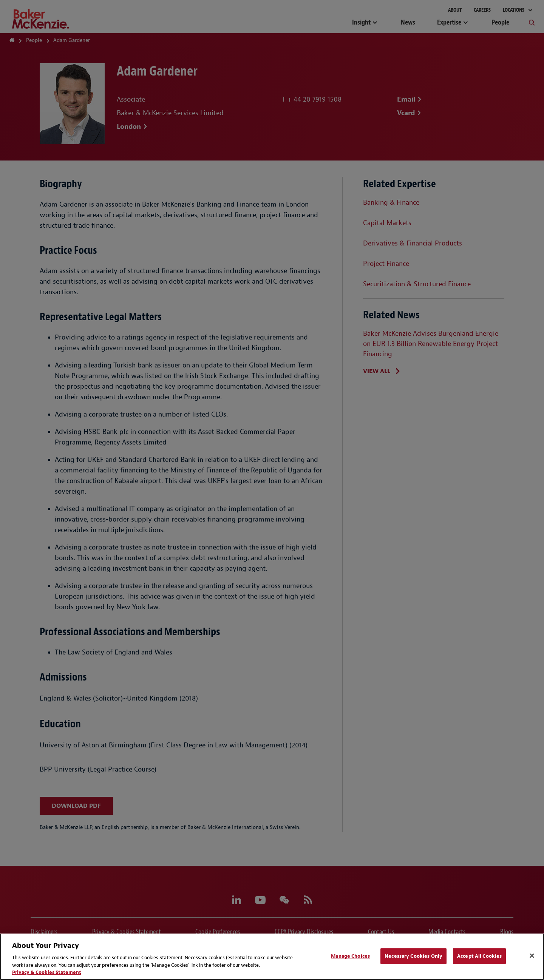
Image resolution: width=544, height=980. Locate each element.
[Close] (532, 956)
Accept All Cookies (479, 956)
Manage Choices (350, 956)
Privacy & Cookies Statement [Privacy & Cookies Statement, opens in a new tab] (47, 972)
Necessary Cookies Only (413, 956)
